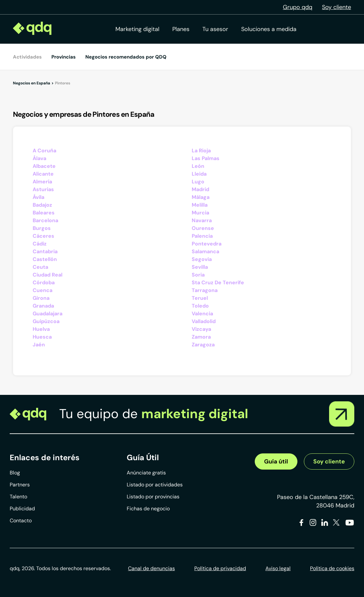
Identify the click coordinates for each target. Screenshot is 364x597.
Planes (181, 29)
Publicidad (22, 509)
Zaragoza (203, 345)
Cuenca (43, 290)
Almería (42, 182)
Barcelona (45, 220)
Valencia (202, 314)
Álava (39, 158)
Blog (15, 473)
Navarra (202, 220)
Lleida (199, 174)
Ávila (38, 197)
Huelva (41, 329)
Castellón (45, 259)
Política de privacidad (220, 568)
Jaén (39, 345)
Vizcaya (201, 329)
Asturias (43, 189)
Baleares (44, 213)
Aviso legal (278, 568)
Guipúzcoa (46, 321)
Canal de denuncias (151, 568)
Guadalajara (48, 314)
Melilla (200, 205)
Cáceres (43, 236)
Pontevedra (207, 244)
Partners (20, 485)
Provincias (64, 57)
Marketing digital (137, 29)
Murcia (200, 213)
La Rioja (201, 151)
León (198, 166)
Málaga (201, 197)
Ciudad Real (48, 275)
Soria (198, 275)
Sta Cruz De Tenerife (218, 282)
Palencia (202, 236)
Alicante (43, 174)
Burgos (42, 228)
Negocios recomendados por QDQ (126, 57)
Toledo (200, 306)
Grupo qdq (298, 7)
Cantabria (45, 251)
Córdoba (44, 282)
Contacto (21, 521)
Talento (18, 497)
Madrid (200, 189)
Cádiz (40, 244)
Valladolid (204, 321)
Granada (43, 306)
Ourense (203, 228)
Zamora (201, 337)
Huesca (42, 337)
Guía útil (276, 461)
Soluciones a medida (269, 29)
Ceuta (40, 267)
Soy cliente (337, 7)
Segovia (202, 259)
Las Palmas (206, 158)
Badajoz (42, 205)
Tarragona (205, 290)
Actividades (27, 57)
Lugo (198, 182)
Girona (41, 298)
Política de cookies (332, 568)
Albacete (44, 166)
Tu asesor (215, 29)
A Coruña (44, 151)
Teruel (200, 298)
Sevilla (200, 267)
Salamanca (205, 251)
